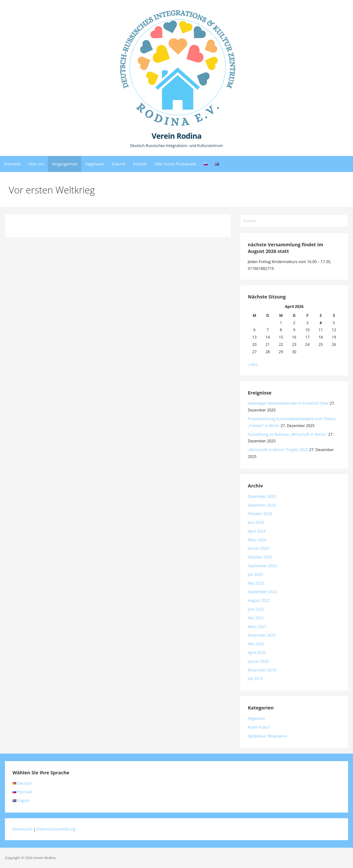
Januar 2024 (258, 548)
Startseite (12, 164)
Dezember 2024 (262, 505)
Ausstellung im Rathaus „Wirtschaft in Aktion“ (287, 434)
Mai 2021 (256, 618)
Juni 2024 (256, 522)
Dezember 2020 (262, 635)
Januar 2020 (258, 661)
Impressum (22, 829)
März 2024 (257, 540)
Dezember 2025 (262, 496)
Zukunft (119, 164)
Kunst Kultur (259, 727)
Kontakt (140, 164)
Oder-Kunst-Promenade (175, 164)
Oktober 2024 (260, 514)
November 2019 (262, 670)
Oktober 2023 (260, 557)
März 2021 (257, 627)
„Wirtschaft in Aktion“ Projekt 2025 (278, 450)
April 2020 (257, 653)
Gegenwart (95, 164)
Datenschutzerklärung (56, 829)
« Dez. (253, 365)
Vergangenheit (64, 164)
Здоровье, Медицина (267, 736)
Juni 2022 (256, 609)
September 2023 (262, 566)
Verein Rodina (176, 136)
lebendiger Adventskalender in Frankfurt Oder (288, 403)
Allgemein (256, 718)
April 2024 (257, 531)
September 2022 (262, 592)
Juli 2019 (255, 679)
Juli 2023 (255, 574)
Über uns (36, 164)
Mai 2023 (256, 583)
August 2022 (259, 600)
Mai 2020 (256, 644)
